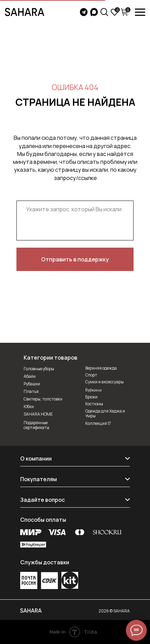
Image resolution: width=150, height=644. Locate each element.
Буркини (93, 390)
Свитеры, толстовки (43, 399)
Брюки (91, 397)
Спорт (91, 375)
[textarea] (75, 221)
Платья (31, 391)
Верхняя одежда (101, 368)
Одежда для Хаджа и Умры (105, 413)
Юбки (29, 406)
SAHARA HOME (38, 414)
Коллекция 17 (98, 423)
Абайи (30, 376)
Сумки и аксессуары (104, 382)
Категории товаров (51, 358)
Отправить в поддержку (75, 259)
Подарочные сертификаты (36, 425)
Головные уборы (39, 369)
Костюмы (94, 404)
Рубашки (32, 384)
